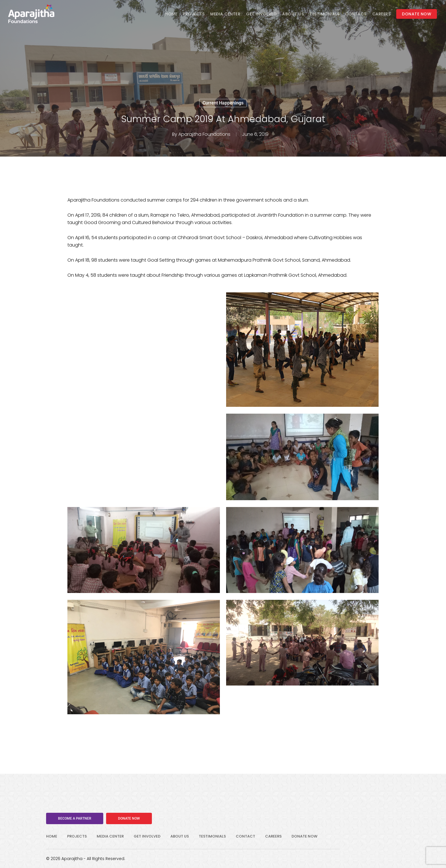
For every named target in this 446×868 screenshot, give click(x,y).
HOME (52, 836)
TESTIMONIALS (212, 836)
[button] (75, 818)
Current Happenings (223, 103)
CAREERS (273, 836)
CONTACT (245, 836)
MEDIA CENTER (110, 836)
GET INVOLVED (147, 836)
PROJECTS (77, 836)
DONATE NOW (304, 836)
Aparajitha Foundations (204, 134)
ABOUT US (180, 836)
